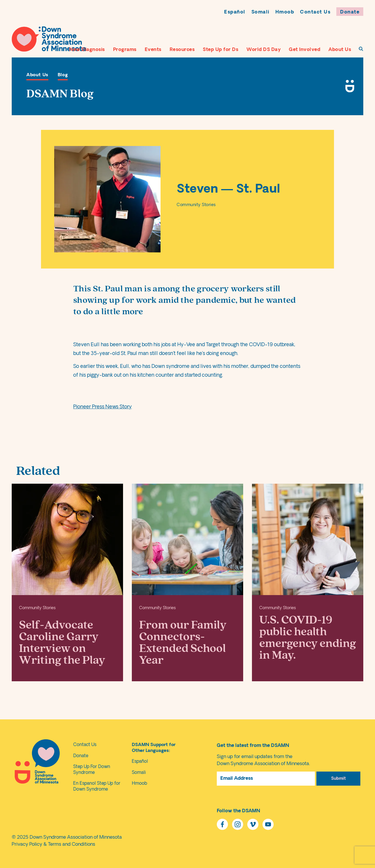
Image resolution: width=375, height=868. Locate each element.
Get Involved (305, 50)
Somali (260, 12)
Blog (63, 75)
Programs (125, 50)
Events (153, 50)
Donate (350, 12)
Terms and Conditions (72, 845)
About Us (340, 50)
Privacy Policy (27, 845)
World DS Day (264, 50)
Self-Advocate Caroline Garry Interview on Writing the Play (62, 643)
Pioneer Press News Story (103, 407)
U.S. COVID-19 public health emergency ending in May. (308, 638)
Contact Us (315, 12)
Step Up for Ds (220, 50)
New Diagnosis (87, 50)
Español (235, 12)
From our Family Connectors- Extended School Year (183, 643)
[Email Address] (266, 779)
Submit (338, 779)
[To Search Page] (361, 49)
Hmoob (285, 12)
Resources (182, 50)
